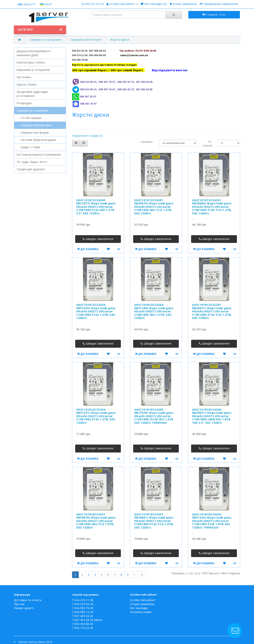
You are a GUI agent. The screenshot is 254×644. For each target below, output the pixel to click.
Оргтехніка (24, 77)
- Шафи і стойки (28, 147)
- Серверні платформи (33, 132)
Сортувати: (147, 142)
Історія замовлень (142, 604)
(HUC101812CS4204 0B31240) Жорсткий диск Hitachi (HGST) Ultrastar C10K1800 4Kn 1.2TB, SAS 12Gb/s (154, 311)
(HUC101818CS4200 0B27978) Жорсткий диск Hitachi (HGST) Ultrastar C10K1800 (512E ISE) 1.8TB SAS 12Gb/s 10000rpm (154, 416)
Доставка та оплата (28, 600)
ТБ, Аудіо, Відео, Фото (32, 162)
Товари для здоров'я (31, 169)
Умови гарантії (24, 608)
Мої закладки (139, 608)
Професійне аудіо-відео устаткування (32, 94)
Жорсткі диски (120, 40)
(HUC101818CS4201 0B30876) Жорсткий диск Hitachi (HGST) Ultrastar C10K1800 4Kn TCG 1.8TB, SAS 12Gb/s (96, 521)
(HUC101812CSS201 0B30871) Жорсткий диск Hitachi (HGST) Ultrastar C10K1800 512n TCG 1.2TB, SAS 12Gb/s (212, 311)
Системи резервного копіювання (39, 155)
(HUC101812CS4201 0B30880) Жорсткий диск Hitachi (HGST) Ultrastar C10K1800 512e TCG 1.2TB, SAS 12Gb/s (212, 207)
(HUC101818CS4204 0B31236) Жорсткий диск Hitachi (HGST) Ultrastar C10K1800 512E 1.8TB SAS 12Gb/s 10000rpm (212, 521)
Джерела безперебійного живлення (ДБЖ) (34, 53)
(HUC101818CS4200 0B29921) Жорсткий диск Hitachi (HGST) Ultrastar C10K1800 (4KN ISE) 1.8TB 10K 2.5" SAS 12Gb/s (212, 416)
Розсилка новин (141, 612)
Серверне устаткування (46, 40)
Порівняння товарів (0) (87, 136)
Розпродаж (24, 103)
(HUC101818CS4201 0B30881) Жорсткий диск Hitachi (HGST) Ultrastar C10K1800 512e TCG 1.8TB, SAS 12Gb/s (154, 521)
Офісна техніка (26, 84)
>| (142, 575)
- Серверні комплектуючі (34, 125)
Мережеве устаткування (33, 70)
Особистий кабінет (143, 600)
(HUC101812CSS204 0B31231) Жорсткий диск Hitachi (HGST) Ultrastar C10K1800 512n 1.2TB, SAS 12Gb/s (96, 416)
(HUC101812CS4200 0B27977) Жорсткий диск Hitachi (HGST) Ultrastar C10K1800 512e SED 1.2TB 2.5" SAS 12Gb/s (96, 207)
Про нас (19, 604)
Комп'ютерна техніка (31, 62)
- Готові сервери (29, 118)
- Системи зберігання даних (36, 140)
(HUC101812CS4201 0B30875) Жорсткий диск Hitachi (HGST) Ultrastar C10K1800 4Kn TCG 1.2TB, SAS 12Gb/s (154, 207)
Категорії (40, 30)
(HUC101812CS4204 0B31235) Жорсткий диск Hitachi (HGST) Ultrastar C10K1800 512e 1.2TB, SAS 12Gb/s (96, 311)
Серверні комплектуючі (86, 40)
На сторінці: (207, 144)
